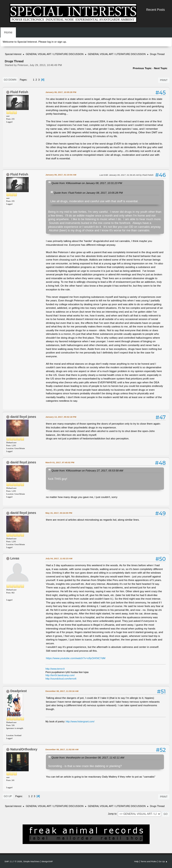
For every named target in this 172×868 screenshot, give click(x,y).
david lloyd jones (23, 417)
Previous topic (142, 68)
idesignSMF (47, 861)
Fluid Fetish (19, 92)
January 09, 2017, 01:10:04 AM (61, 175)
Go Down (10, 80)
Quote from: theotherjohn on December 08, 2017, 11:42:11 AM (88, 757)
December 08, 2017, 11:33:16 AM (62, 691)
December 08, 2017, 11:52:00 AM (62, 749)
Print (164, 80)
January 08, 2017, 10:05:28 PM (61, 92)
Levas (15, 558)
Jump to (112, 814)
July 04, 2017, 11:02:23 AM (59, 558)
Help (136, 861)
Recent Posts (156, 10)
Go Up (8, 796)
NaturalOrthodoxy (24, 749)
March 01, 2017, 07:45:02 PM (60, 462)
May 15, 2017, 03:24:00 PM (59, 513)
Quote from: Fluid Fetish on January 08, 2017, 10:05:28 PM (88, 193)
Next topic (161, 68)
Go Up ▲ (163, 861)
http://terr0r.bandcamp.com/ (60, 675)
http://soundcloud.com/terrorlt (61, 679)
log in (50, 42)
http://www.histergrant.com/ (80, 721)
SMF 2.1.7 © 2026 (13, 861)
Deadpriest (18, 691)
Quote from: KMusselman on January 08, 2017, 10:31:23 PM (87, 183)
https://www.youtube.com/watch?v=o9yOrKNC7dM (76, 658)
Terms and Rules (149, 861)
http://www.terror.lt (55, 669)
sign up (62, 42)
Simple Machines (31, 861)
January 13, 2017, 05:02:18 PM (61, 417)
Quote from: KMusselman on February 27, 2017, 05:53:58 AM (87, 470)
